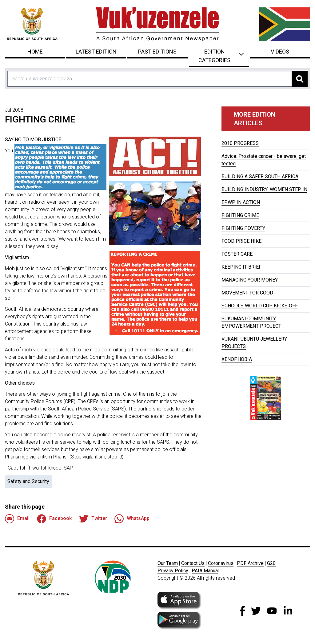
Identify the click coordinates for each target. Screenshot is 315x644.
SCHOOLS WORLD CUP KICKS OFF (260, 306)
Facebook (54, 519)
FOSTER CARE (237, 254)
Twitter (93, 519)
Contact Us (193, 563)
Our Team (168, 563)
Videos (280, 52)
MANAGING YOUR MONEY (250, 280)
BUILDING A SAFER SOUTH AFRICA (260, 176)
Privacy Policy (173, 571)
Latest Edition (96, 52)
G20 (271, 563)
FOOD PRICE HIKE (241, 241)
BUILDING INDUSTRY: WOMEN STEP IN (264, 189)
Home (35, 52)
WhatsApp (132, 519)
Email (17, 519)
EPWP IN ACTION (241, 202)
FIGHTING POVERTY (243, 228)
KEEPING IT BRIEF (241, 267)
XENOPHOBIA (237, 359)
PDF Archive (250, 563)
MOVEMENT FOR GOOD (247, 293)
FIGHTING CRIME (240, 215)
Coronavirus (221, 563)
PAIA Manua (205, 571)
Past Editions (157, 52)
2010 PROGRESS (240, 143)
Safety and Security (28, 481)
